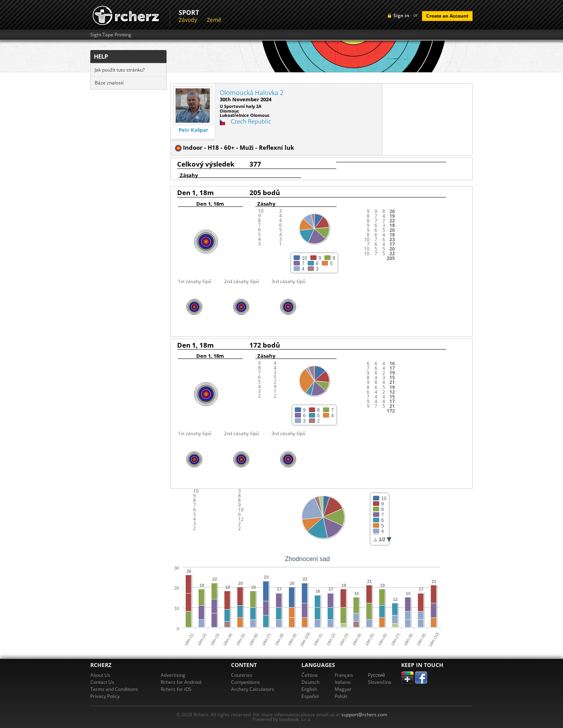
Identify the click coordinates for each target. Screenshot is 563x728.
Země (214, 20)
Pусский (377, 675)
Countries (242, 675)
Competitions (246, 682)
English (309, 689)
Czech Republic (251, 121)
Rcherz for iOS (176, 689)
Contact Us (102, 682)
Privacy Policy (105, 696)
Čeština (310, 675)
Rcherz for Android (181, 682)
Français (344, 675)
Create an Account (447, 16)
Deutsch (310, 682)
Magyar (343, 689)
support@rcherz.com (364, 715)
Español (310, 696)
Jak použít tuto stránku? (120, 70)
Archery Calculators (253, 689)
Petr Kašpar (194, 130)
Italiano (343, 682)
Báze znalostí (109, 83)
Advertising (173, 675)
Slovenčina (380, 682)
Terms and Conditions (114, 689)
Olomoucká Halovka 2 (252, 93)
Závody (188, 20)
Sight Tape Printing (111, 35)
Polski (341, 696)
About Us (100, 675)
